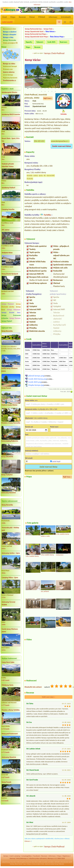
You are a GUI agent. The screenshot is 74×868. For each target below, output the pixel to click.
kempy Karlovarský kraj (33, 29)
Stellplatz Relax (7, 253)
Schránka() (66, 17)
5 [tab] (42, 89)
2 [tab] (31, 89)
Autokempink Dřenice (9, 92)
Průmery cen (8, 69)
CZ (59, 22)
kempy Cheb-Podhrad (54, 53)
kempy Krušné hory (11, 313)
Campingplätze (27, 856)
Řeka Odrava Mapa (57, 37)
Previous (26, 77)
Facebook (37, 856)
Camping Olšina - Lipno (10, 578)
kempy (6, 856)
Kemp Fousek (6, 388)
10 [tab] (59, 89)
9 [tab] (55, 89)
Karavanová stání (9, 29)
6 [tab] (45, 89)
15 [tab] (45, 92)
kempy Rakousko (59, 864)
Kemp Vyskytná (7, 475)
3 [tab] (35, 89)
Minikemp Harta (8, 685)
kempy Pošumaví (14, 310)
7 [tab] (48, 89)
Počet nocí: (54, 427)
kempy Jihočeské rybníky (11, 305)
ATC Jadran (6, 230)
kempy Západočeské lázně (34, 32)
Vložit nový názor (48, 697)
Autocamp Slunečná (9, 493)
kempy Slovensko (10, 40)
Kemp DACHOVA (7, 457)
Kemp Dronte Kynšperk (10, 274)
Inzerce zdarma (9, 72)
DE (65, 22)
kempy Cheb (48, 29)
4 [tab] (38, 89)
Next (71, 77)
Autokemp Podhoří (8, 188)
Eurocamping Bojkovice (10, 441)
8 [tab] (52, 89)
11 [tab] (62, 89)
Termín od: (29, 427)
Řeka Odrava (50, 32)
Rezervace (63, 42)
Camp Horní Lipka (8, 662)
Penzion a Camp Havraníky (11, 423)
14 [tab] (42, 92)
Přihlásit (42, 17)
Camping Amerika (8, 209)
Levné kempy (8, 75)
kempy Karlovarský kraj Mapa (35, 34)
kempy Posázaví (8, 304)
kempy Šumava (15, 318)
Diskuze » (28, 841)
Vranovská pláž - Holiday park (10, 529)
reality (40, 862)
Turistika (47, 215)
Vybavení (40, 42)
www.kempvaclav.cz (59, 141)
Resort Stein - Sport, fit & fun (11, 140)
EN (71, 22)
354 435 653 (39, 141)
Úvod (4, 17)
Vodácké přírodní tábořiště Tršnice (8, 165)
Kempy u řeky (8, 37)
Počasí (32, 17)
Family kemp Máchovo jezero (10, 630)
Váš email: (29, 458)
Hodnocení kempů (10, 66)
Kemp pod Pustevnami (10, 734)
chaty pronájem (36, 864)
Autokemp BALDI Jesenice (11, 114)
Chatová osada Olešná (9, 405)
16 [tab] (48, 92)
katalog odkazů (14, 864)
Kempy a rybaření (10, 32)
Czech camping (15, 856)
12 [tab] (66, 89)
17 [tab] (52, 92)
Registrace (66, 856)
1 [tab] (28, 89)
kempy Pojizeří (7, 321)
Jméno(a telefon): (32, 451)
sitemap (12, 859)
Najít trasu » (48, 99)
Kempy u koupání (10, 34)
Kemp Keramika (7, 331)
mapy (24, 864)
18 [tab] (55, 92)
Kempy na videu (9, 64)
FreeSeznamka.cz (9, 80)
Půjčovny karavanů (10, 78)
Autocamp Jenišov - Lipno (11, 553)
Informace (53, 17)
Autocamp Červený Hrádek (8, 603)
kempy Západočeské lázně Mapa (36, 37)
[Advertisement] (11, 819)
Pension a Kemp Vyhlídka (11, 710)
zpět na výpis (38, 53)
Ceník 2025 (51, 42)
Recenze (22, 17)
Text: (27, 435)
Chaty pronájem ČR (10, 43)
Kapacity (29, 42)
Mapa (13, 17)
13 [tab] (69, 89)
